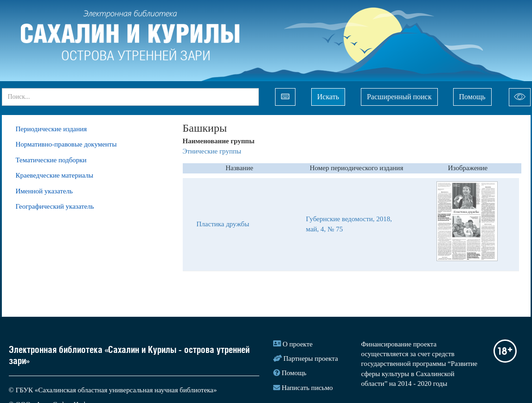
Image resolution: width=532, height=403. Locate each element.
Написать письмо (307, 388)
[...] (130, 97)
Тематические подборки (51, 160)
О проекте (298, 344)
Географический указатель (55, 206)
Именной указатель (44, 191)
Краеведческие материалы (55, 175)
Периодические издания (51, 129)
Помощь (472, 97)
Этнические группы (212, 151)
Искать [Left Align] (328, 97)
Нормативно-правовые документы (66, 144)
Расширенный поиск (399, 97)
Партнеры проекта (311, 358)
